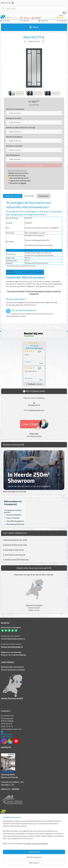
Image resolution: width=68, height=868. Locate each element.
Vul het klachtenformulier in (13, 639)
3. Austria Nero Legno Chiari (13, 550)
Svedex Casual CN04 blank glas (17, 559)
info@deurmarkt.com (36, 410)
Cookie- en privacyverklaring (37, 844)
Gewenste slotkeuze (14, 137)
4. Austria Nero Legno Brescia (14, 555)
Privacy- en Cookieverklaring (13, 655)
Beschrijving (29, 196)
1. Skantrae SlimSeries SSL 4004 (15, 540)
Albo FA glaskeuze (13, 155)
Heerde (23, 183)
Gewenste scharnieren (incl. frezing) (20, 128)
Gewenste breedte (14, 118)
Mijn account (8, 3)
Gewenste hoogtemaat (15, 109)
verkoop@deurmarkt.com (11, 729)
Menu (34, 27)
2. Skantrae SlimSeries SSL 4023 (15, 545)
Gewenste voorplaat (14, 146)
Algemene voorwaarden (11, 652)
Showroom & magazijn (34, 605)
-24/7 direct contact (34, 435)
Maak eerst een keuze (34, 165)
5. (4, 559)
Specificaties (44, 196)
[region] (34, 833)
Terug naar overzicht (13, 196)
